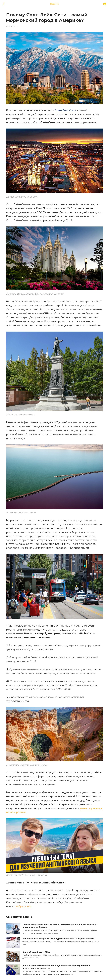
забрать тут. (26, 895)
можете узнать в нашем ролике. (54, 804)
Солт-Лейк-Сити (68, 108)
